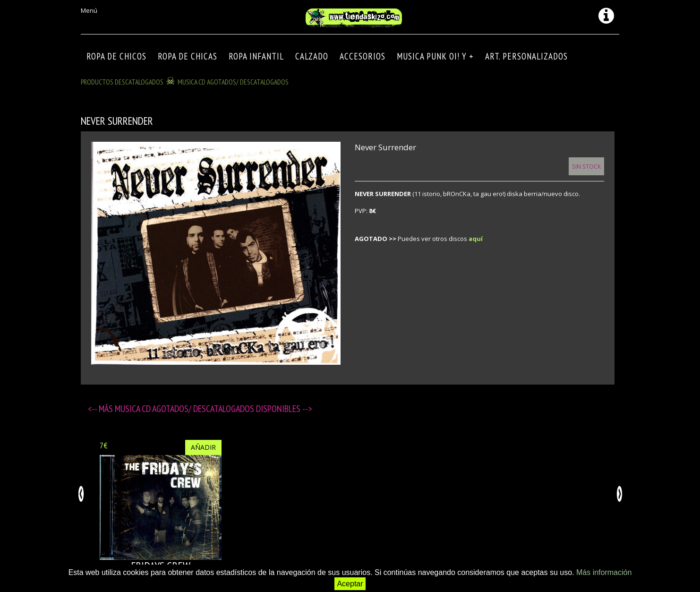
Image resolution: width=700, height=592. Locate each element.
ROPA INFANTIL (256, 56)
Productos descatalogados (122, 82)
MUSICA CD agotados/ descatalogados (233, 82)
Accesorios (363, 56)
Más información (604, 572)
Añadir (203, 447)
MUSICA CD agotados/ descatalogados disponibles (209, 409)
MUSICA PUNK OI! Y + (435, 56)
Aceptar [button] (350, 584)
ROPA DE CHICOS (116, 56)
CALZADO (312, 56)
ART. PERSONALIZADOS (526, 56)
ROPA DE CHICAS (188, 56)
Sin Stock (586, 166)
